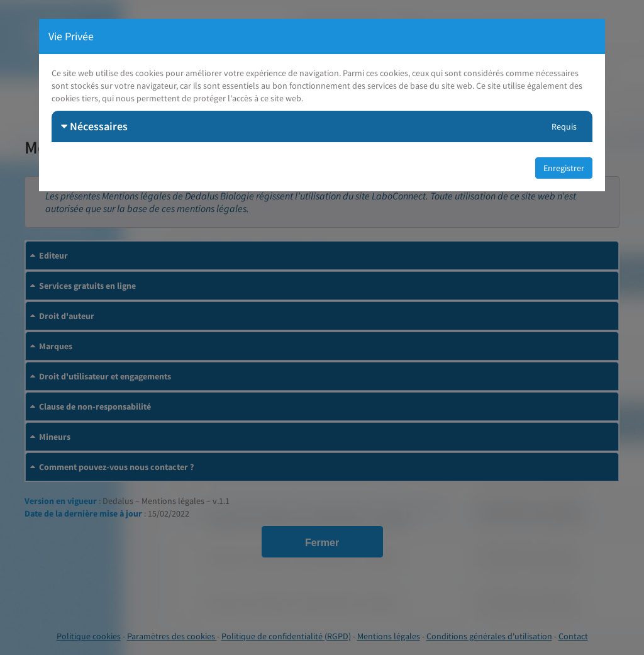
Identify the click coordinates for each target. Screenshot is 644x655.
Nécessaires (94, 126)
